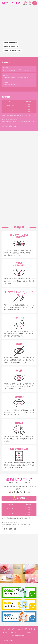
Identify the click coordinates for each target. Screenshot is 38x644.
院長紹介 (6, 632)
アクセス (22, 632)
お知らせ (30, 632)
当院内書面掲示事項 (18, 635)
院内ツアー (14, 632)
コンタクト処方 (23, 629)
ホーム (3, 629)
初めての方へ (12, 629)
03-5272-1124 (21, 492)
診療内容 (32, 629)
